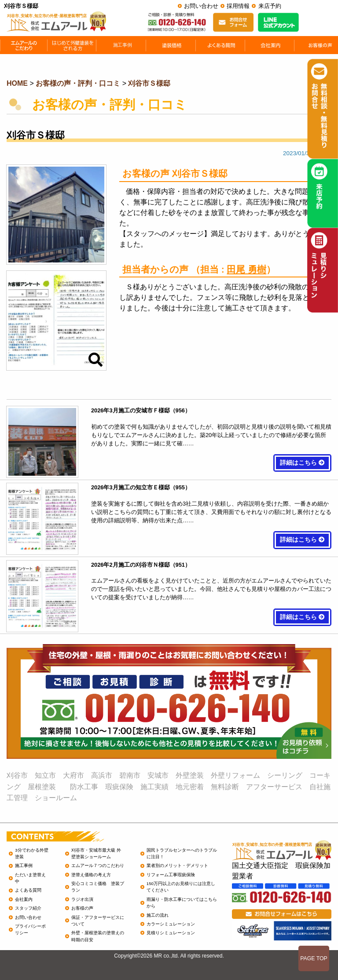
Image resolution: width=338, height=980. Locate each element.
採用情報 (238, 6)
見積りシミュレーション (171, 933)
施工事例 (24, 865)
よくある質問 (28, 890)
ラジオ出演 (82, 899)
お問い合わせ (201, 6)
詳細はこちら (302, 463)
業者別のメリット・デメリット (177, 865)
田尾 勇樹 (246, 269)
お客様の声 (82, 908)
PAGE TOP (314, 958)
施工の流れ (158, 915)
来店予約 (270, 6)
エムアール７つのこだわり (98, 865)
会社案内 (24, 899)
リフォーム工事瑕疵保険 (171, 875)
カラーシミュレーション (171, 924)
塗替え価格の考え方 (91, 875)
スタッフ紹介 (28, 908)
